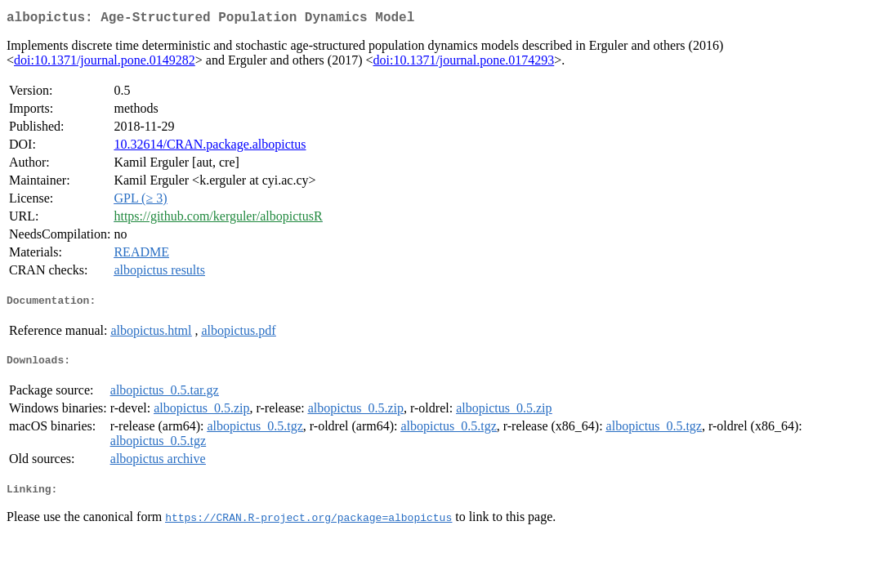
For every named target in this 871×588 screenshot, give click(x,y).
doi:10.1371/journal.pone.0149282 (105, 63)
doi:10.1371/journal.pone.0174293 (464, 63)
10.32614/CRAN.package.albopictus (210, 147)
